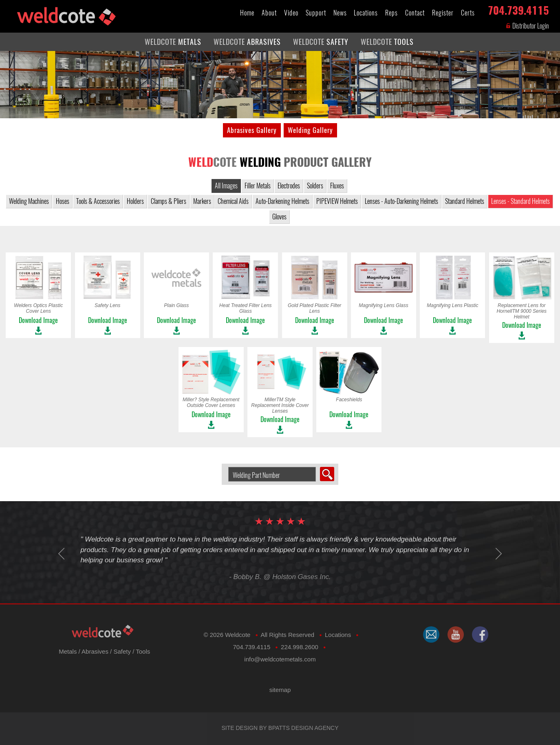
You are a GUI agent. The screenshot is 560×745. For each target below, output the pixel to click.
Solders (315, 186)
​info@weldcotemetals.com (280, 659)
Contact (415, 13)
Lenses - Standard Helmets (520, 201)
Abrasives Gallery (252, 130)
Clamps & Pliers (169, 201)
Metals (68, 651)
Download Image (38, 320)
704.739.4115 (518, 9)
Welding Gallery (310, 130)
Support (316, 13)
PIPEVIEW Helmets (337, 201)
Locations (366, 13)
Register (443, 13)
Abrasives (95, 651)
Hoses (63, 201)
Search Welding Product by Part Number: (225, 467)
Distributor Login (527, 26)
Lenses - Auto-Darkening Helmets (401, 201)
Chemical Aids (233, 201)
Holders (135, 201)
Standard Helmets (465, 201)
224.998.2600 (300, 647)
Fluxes (337, 186)
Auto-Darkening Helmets (282, 201)
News (340, 13)
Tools (143, 651)
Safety (122, 651)
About (269, 13)
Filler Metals (258, 186)
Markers (202, 201)
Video (291, 13)
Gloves (279, 217)
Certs (468, 13)
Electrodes (289, 186)
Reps (391, 13)
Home (247, 13)
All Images (226, 186)
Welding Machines (29, 201)
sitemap (280, 690)
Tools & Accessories (98, 201)
